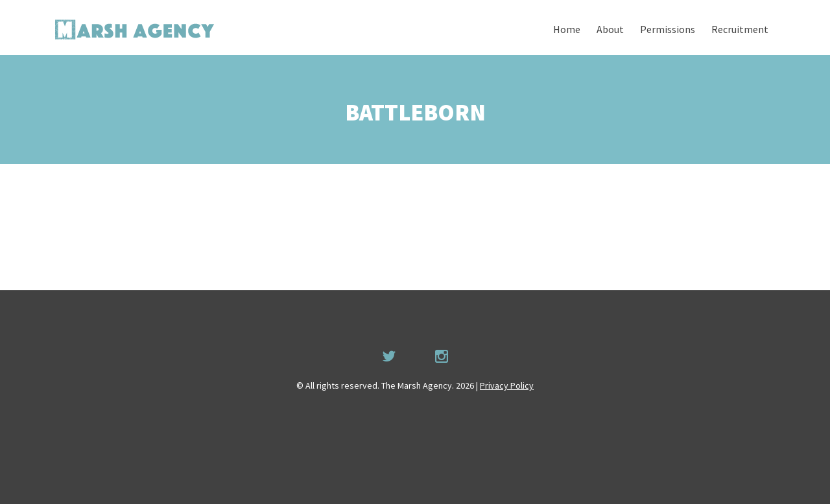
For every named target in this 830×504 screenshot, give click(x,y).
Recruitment (740, 29)
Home (567, 29)
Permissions (668, 29)
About (610, 29)
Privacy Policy (507, 385)
